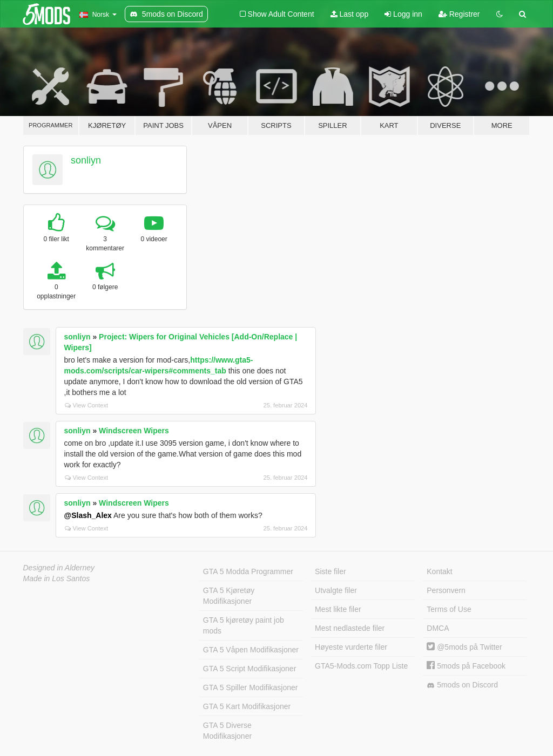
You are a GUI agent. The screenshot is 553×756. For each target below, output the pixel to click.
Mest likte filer (338, 609)
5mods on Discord (462, 685)
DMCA (438, 628)
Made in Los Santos (57, 578)
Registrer (459, 14)
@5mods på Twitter (464, 647)
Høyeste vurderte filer (351, 647)
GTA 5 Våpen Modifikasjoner (251, 650)
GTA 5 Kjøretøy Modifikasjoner (229, 596)
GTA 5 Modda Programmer (248, 571)
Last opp (350, 14)
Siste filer (331, 571)
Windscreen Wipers (134, 431)
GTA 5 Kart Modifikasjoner (247, 706)
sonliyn (86, 160)
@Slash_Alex (88, 515)
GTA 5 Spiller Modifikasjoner (251, 687)
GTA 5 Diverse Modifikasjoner (227, 731)
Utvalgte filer (336, 590)
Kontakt (439, 571)
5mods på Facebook (466, 666)
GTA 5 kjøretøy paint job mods (244, 625)
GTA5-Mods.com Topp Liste (361, 666)
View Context (87, 405)
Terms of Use (449, 609)
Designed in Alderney (59, 568)
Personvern (446, 590)
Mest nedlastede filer (350, 628)
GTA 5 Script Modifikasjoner (249, 669)
